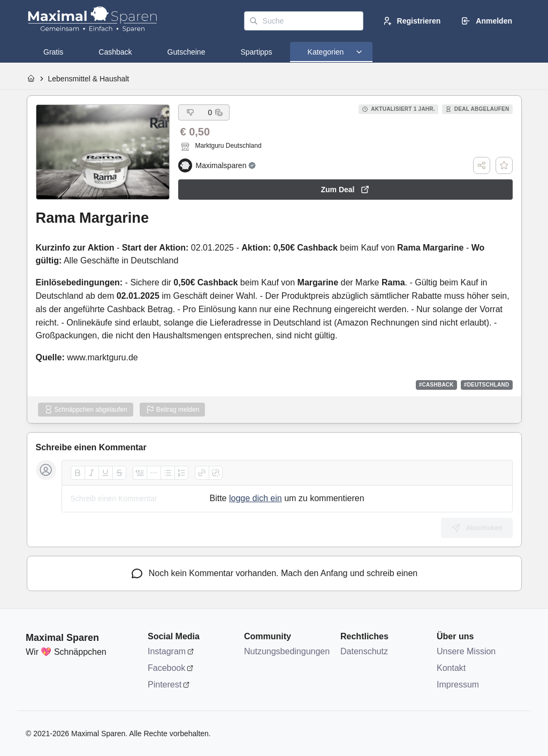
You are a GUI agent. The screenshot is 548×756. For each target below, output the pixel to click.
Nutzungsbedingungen (287, 651)
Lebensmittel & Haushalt (89, 79)
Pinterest (165, 685)
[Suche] (304, 21)
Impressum (458, 685)
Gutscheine (187, 52)
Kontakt (451, 668)
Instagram (167, 651)
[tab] (53, 52)
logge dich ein (256, 498)
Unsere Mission (466, 651)
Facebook (166, 668)
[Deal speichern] (504, 165)
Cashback (115, 52)
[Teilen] (482, 165)
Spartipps (256, 52)
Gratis (53, 52)
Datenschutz (364, 651)
